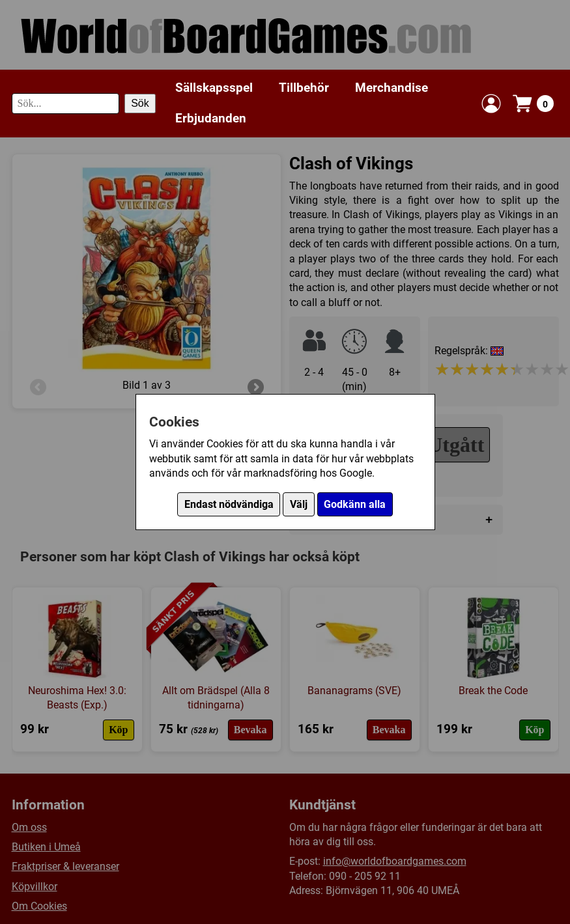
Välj (299, 504)
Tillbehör (304, 88)
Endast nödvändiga (229, 504)
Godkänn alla (355, 504)
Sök (140, 103)
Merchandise (392, 88)
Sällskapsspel (214, 88)
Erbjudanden (211, 118)
